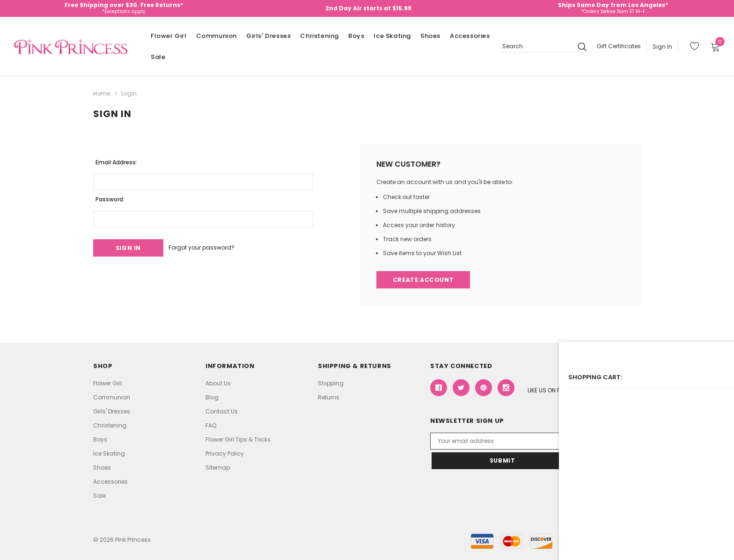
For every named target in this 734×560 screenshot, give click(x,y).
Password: (110, 197)
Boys (356, 36)
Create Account (424, 279)
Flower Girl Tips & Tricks (238, 439)
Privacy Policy (225, 453)
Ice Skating (392, 36)
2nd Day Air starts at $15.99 (368, 8)
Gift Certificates (619, 46)
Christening (319, 36)
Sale (158, 57)
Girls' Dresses (268, 36)
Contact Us (222, 411)
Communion (217, 36)
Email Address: (116, 160)
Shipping (331, 383)
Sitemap (218, 468)
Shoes (430, 36)
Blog (212, 397)
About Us (218, 383)
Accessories (470, 36)
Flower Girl (169, 36)
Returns (329, 397)
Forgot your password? (212, 247)
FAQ (211, 425)
